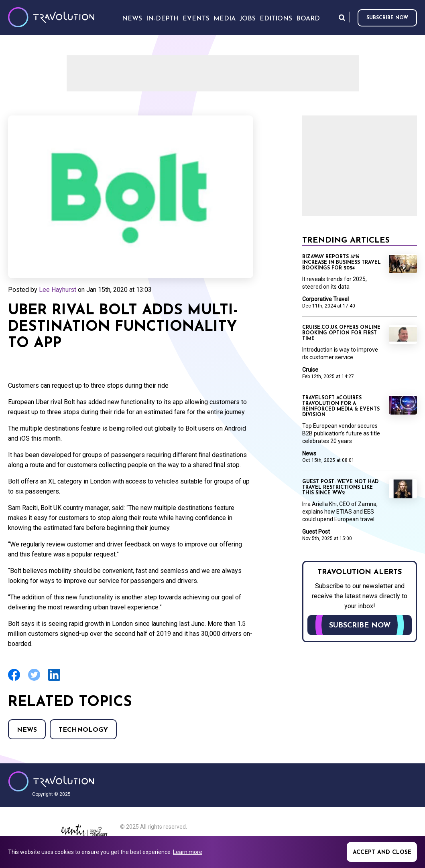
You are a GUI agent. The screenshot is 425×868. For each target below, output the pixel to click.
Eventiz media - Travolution (84, 833)
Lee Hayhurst (58, 290)
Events (196, 19)
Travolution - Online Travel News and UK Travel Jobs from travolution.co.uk (51, 781)
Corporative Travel (325, 299)
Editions (276, 19)
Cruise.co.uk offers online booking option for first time (341, 333)
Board (308, 19)
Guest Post (316, 532)
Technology (83, 730)
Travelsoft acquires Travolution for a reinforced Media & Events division (341, 407)
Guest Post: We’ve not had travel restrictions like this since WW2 (340, 488)
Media (225, 19)
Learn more (188, 852)
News (27, 730)
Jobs (248, 19)
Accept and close (382, 853)
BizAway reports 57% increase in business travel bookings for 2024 (342, 263)
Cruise (310, 370)
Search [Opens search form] (342, 17)
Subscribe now (387, 18)
